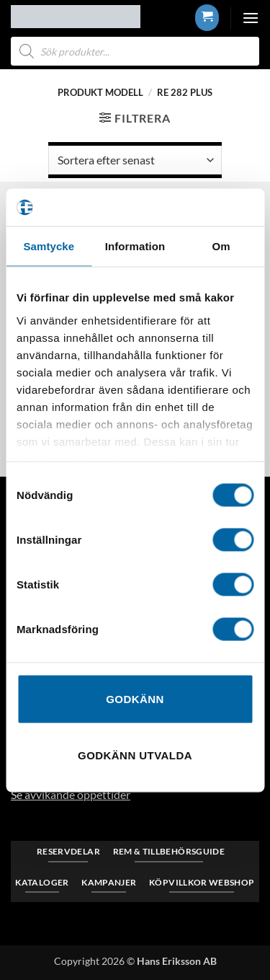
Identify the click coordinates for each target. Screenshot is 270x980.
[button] (207, 17)
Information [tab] (135, 246)
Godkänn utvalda (135, 755)
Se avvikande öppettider (71, 794)
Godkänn (135, 699)
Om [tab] (221, 246)
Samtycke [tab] (49, 246)
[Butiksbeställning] (135, 160)
